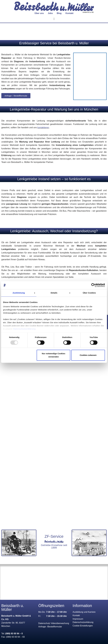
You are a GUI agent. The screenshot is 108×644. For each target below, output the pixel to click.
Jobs (50, 13)
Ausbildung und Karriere (84, 612)
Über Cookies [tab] (89, 293)
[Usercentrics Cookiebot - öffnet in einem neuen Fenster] (93, 285)
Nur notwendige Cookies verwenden (53, 355)
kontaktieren (43, 128)
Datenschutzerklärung (24, 329)
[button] (54, 19)
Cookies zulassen (88, 355)
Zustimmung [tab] (19, 293)
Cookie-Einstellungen (83, 626)
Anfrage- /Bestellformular (50, 627)
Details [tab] (54, 293)
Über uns (39, 13)
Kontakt (69, 13)
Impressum (78, 619)
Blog (59, 13)
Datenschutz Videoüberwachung (54, 623)
